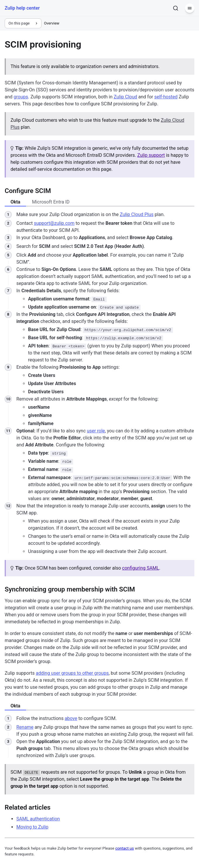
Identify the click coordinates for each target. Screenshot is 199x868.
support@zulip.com (54, 223)
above (71, 718)
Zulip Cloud (125, 97)
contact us (124, 848)
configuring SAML (141, 568)
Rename (25, 727)
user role (96, 431)
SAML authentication (38, 819)
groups (21, 97)
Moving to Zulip (32, 827)
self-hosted (166, 97)
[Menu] (190, 8)
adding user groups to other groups (72, 673)
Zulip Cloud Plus (137, 214)
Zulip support (151, 155)
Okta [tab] (15, 202)
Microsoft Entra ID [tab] (51, 202)
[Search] (176, 8)
